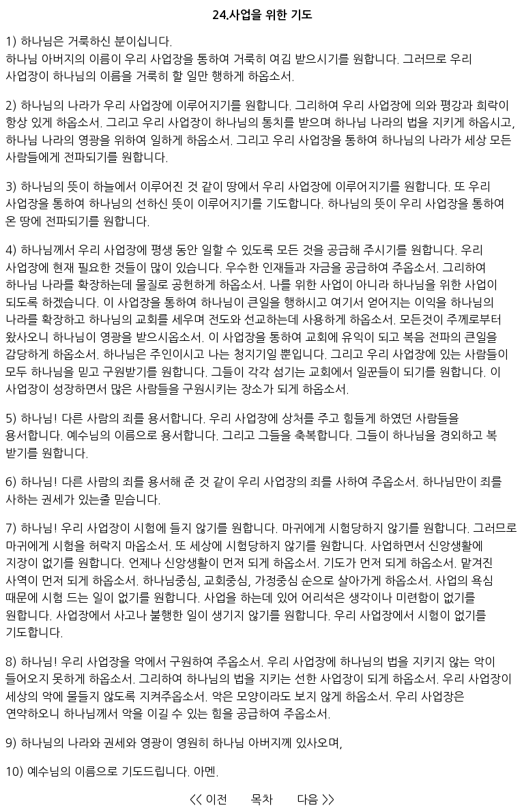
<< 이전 (208, 799)
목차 (262, 799)
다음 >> (316, 799)
